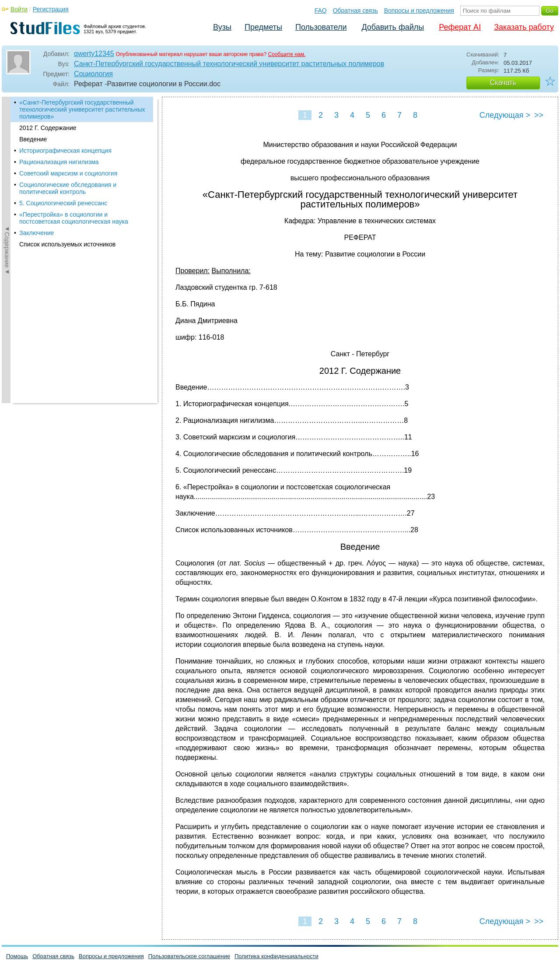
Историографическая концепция (65, 151)
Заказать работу (524, 27)
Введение (33, 139)
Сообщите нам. (287, 54)
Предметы (263, 27)
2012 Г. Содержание (48, 128)
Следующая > (505, 115)
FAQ (321, 11)
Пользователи (321, 27)
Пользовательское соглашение (189, 956)
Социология (93, 74)
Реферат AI (460, 27)
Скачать (503, 83)
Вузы (222, 27)
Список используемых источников (67, 244)
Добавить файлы (393, 27)
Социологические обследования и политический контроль (68, 188)
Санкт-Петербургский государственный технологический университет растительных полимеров (229, 64)
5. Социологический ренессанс (63, 203)
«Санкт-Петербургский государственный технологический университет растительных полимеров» (82, 109)
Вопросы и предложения (419, 11)
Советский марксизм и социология (68, 173)
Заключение (37, 233)
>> (539, 115)
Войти (19, 9)
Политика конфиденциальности (276, 956)
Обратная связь (355, 11)
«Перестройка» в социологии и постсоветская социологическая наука (74, 218)
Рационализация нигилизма (59, 162)
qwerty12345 (94, 54)
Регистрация (51, 9)
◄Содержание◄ (7, 250)
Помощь (17, 956)
